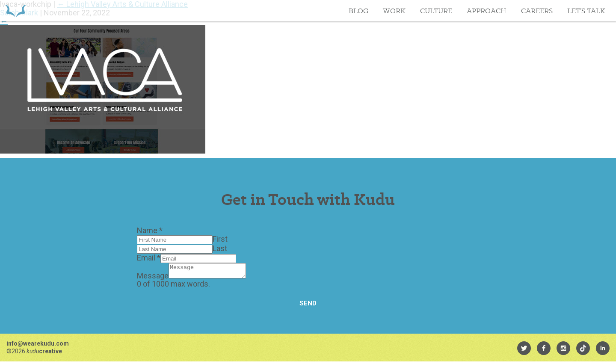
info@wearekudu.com (38, 346)
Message (153, 278)
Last (220, 248)
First (220, 239)
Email (149, 258)
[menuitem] (524, 351)
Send (308, 306)
